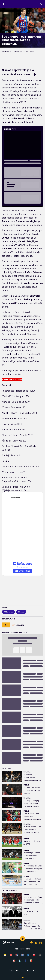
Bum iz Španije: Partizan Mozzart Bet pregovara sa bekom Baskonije (32, 926)
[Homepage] (41, 4)
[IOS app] (36, 942)
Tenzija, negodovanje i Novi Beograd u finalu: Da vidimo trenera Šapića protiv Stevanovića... (33, 882)
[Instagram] (11, 970)
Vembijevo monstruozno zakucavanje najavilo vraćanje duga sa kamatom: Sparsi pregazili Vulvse (32, 778)
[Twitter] (17, 970)
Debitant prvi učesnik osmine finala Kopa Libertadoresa (32, 856)
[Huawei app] (40, 942)
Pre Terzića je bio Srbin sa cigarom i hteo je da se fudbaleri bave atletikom (33, 869)
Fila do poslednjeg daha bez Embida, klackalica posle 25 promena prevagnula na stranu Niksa (32, 804)
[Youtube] (28, 970)
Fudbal (26, 785)
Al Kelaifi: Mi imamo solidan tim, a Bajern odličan (32, 790)
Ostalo (26, 876)
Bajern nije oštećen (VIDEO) (32, 843)
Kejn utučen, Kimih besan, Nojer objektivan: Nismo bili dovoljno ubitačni (33, 817)
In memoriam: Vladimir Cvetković (33, 913)
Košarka (27, 772)
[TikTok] (34, 970)
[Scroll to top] (23, 939)
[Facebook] (23, 970)
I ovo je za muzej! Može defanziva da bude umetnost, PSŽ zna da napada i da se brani (33, 900)
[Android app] (31, 942)
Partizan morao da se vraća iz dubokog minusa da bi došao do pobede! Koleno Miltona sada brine (33, 830)
